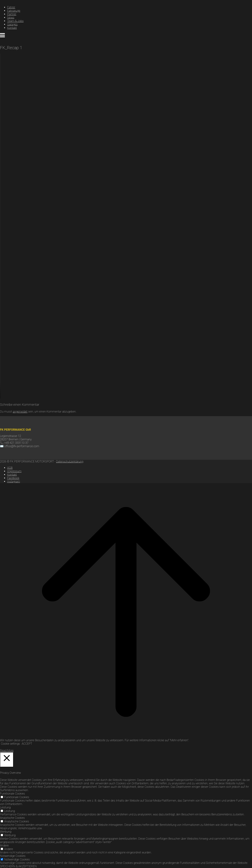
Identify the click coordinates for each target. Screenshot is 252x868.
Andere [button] (4, 845)
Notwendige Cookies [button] (13, 856)
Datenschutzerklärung (70, 461)
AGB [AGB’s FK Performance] (10, 468)
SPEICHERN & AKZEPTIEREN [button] (18, 866)
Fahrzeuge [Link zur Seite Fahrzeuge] (14, 11)
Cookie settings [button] (10, 744)
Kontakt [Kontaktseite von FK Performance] (12, 475)
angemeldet (20, 412)
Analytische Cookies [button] (12, 818)
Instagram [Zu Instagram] (14, 481)
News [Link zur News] (11, 18)
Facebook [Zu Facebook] (13, 478)
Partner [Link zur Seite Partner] (12, 14)
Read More (7, 751)
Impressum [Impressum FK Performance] (14, 471)
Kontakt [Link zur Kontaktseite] (12, 28)
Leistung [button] (5, 807)
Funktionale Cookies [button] (12, 794)
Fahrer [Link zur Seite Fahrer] (11, 7)
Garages (12, 24)
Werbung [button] (6, 832)
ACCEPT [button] (27, 744)
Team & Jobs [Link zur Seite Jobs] (15, 21)
